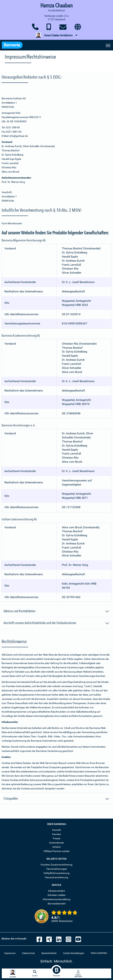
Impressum (10, 953)
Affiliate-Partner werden (57, 851)
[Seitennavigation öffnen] (108, 45)
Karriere (56, 834)
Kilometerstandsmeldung (57, 899)
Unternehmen (57, 843)
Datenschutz (28, 953)
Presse (57, 838)
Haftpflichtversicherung (56, 873)
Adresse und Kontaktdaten (56, 612)
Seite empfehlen (99, 953)
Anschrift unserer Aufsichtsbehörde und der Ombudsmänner (56, 623)
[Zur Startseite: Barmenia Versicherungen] (12, 46)
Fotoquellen (56, 799)
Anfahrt (57, 847)
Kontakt (57, 830)
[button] (56, 35)
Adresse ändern (56, 891)
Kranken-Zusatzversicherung (56, 865)
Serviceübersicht (57, 904)
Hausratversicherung (56, 877)
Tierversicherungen (57, 869)
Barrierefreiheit (49, 953)
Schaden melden (57, 895)
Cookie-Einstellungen (74, 953)
